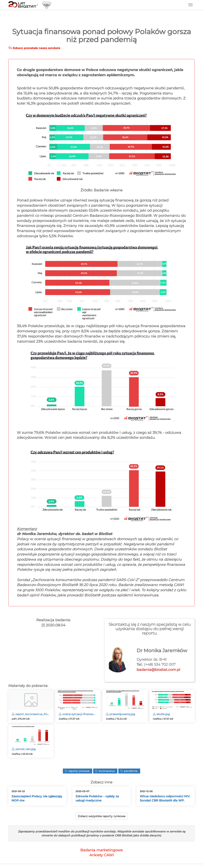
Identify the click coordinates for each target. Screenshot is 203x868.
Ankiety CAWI (102, 855)
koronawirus (106, 771)
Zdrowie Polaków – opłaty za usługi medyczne (97, 798)
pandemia (130, 771)
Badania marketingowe (101, 850)
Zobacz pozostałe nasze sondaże (34, 48)
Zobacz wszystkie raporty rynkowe (101, 816)
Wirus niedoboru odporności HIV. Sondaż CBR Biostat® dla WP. (165, 798)
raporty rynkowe (79, 771)
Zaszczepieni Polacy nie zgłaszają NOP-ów (37, 798)
